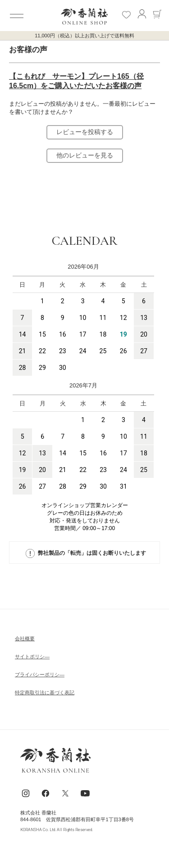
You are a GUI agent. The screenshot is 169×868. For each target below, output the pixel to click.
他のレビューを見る (85, 155)
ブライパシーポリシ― (40, 675)
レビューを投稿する (85, 132)
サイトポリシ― (32, 657)
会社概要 (25, 639)
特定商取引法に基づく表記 (45, 693)
